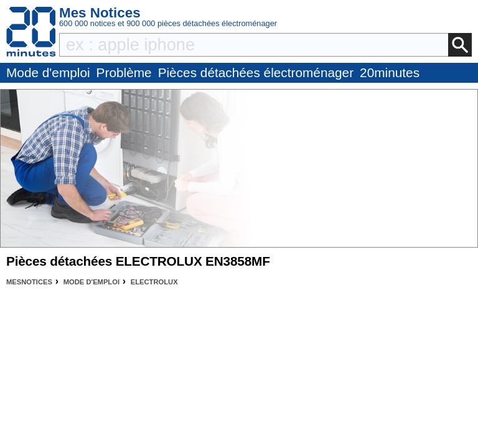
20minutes (390, 72)
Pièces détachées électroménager (256, 72)
